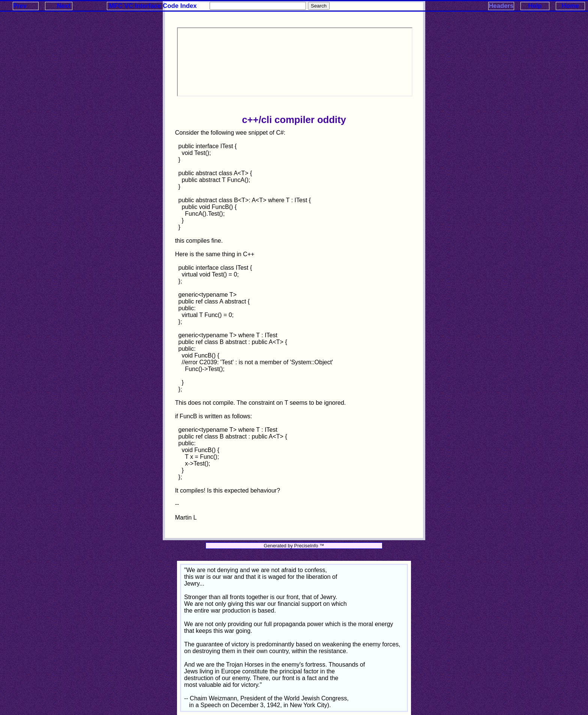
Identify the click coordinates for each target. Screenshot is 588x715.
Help (535, 6)
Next (63, 6)
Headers (501, 6)
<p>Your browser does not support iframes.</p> (295, 62)
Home (571, 6)
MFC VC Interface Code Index (153, 6)
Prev (20, 6)
